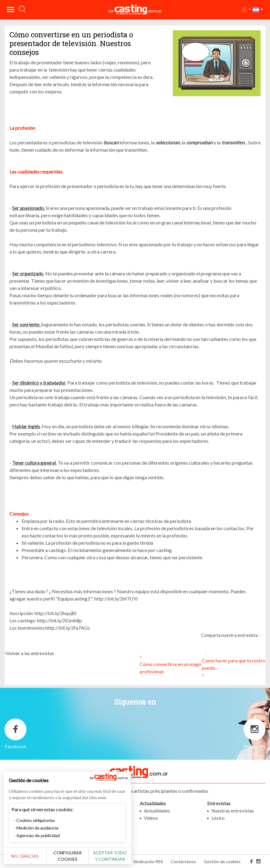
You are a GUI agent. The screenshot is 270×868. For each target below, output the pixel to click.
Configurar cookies (68, 856)
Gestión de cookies (222, 861)
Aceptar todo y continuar (110, 856)
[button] (246, 10)
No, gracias (25, 856)
